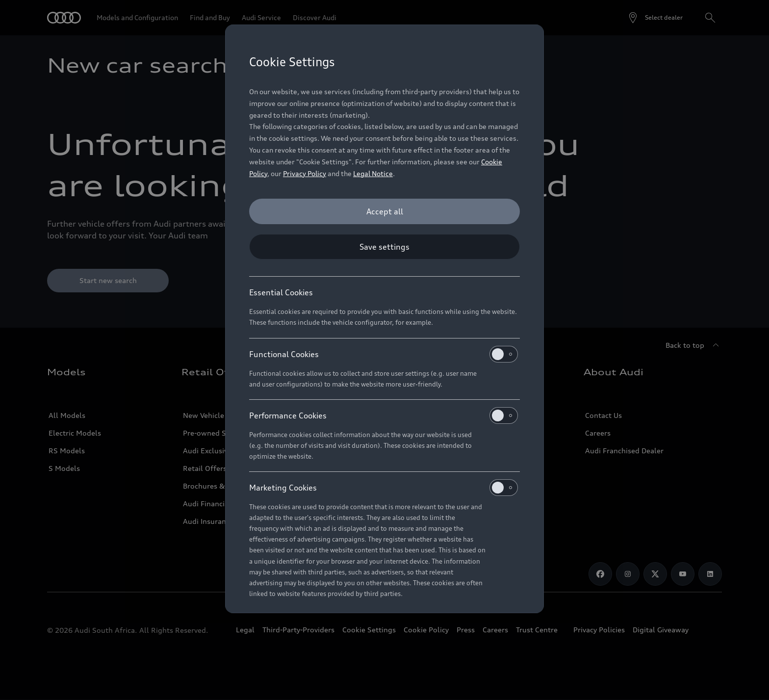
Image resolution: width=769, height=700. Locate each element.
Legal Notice (373, 173)
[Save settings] (384, 247)
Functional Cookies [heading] (384, 354)
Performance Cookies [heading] (384, 415)
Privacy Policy (305, 173)
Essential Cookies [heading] (281, 292)
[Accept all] (384, 211)
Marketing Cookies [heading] (384, 488)
